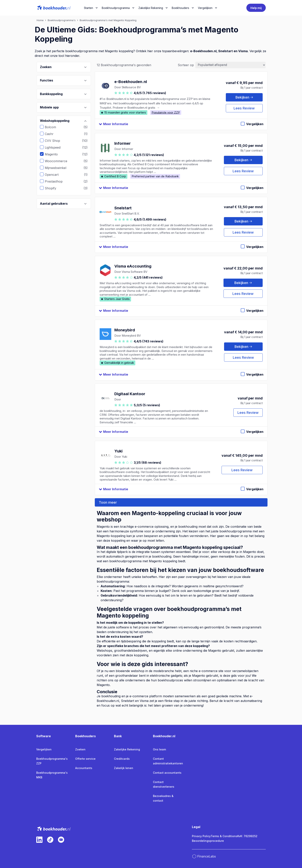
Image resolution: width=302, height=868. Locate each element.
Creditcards (122, 759)
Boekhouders (180, 8)
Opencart (55, 175)
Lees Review (244, 108)
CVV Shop (55, 141)
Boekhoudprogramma (116, 8)
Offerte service (85, 759)
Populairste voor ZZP (166, 112)
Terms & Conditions (224, 836)
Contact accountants (167, 773)
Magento (54, 154)
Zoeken (80, 749)
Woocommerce (59, 161)
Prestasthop (57, 181)
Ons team (159, 749)
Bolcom (53, 127)
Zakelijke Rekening (151, 8)
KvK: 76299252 (247, 836)
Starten (88, 8)
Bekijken (244, 97)
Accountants (84, 768)
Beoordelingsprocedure (208, 841)
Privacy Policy (201, 836)
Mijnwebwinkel (58, 168)
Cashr (52, 134)
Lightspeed (56, 147)
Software (44, 736)
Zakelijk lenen (124, 768)
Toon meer (108, 502)
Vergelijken (44, 749)
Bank (118, 736)
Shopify (53, 188)
